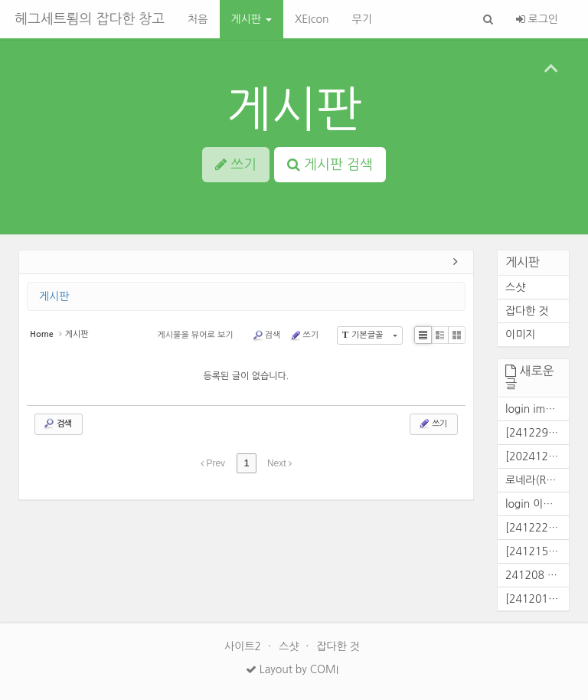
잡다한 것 (527, 311)
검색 (266, 335)
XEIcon (312, 19)
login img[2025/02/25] (537, 409)
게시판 (252, 19)
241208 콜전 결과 (537, 575)
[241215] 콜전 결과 (537, 551)
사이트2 (244, 646)
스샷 (515, 287)
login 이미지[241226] (537, 504)
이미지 (520, 335)
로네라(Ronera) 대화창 (537, 480)
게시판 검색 (330, 165)
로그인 (537, 19)
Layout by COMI (292, 669)
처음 (198, 19)
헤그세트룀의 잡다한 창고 (90, 19)
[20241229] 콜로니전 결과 (537, 456)
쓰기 (304, 335)
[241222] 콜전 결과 (537, 528)
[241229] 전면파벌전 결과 (537, 433)
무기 (361, 19)
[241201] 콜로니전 (537, 599)
